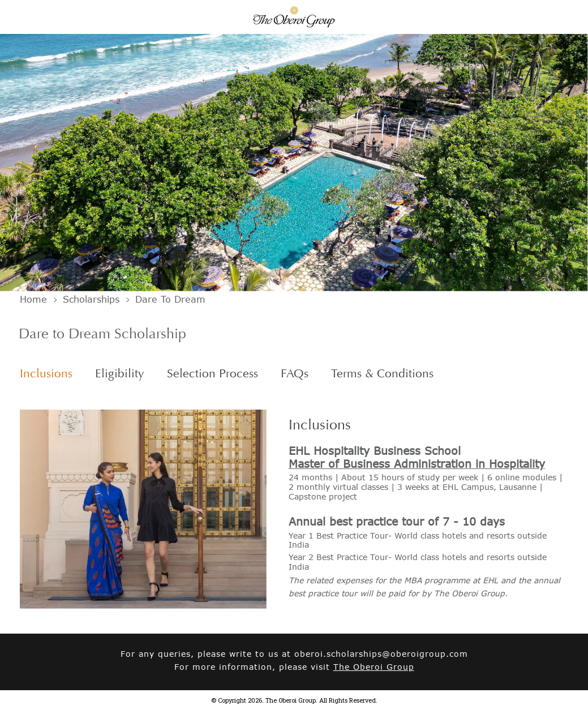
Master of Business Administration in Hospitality (417, 463)
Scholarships (91, 299)
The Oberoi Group (374, 667)
